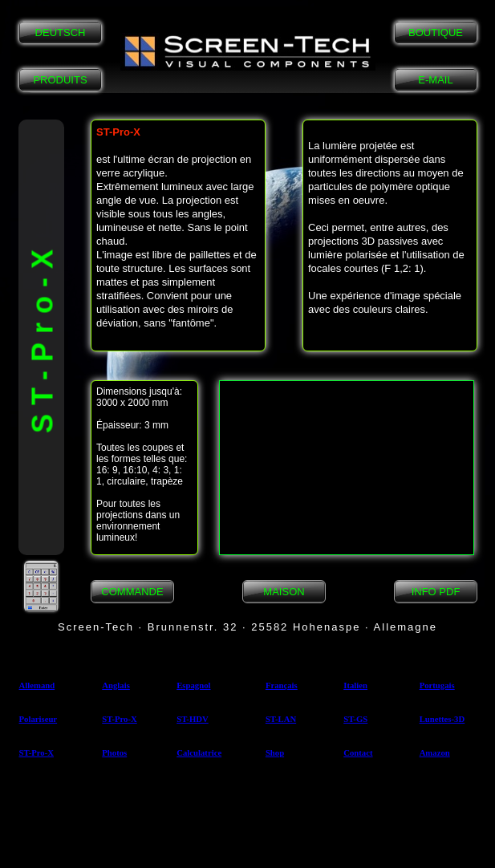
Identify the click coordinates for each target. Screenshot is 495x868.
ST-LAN (281, 719)
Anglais (116, 685)
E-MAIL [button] (435, 80)
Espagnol (193, 685)
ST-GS (355, 719)
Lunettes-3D (442, 719)
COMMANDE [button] (132, 592)
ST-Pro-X (119, 719)
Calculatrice (199, 752)
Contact (358, 752)
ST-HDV (193, 719)
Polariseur (39, 719)
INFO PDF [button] (436, 592)
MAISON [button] (284, 592)
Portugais (437, 685)
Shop (275, 752)
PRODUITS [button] (60, 80)
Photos (114, 752)
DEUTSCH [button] (61, 32)
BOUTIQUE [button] (436, 32)
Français (282, 685)
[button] (248, 52)
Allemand (37, 685)
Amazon (435, 752)
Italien (355, 685)
